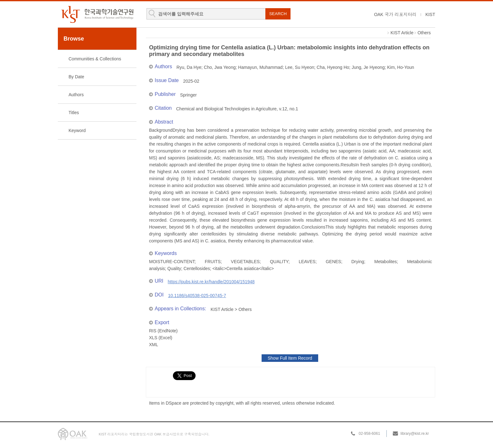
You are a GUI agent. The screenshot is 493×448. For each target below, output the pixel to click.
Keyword (77, 130)
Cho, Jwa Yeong (220, 67)
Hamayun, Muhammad (260, 67)
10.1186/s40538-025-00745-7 (197, 296)
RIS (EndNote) (163, 331)
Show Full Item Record (290, 358)
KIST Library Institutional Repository (97, 14)
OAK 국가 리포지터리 (395, 14)
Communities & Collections (95, 59)
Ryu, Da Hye (189, 67)
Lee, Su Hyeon (300, 67)
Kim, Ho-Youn (401, 67)
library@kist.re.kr (415, 434)
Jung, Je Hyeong (368, 67)
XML (154, 345)
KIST (430, 14)
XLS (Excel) (161, 338)
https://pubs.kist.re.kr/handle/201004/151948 (211, 282)
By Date (76, 77)
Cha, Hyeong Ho (333, 67)
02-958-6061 (369, 434)
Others (424, 33)
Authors (76, 95)
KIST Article (402, 33)
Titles (74, 113)
